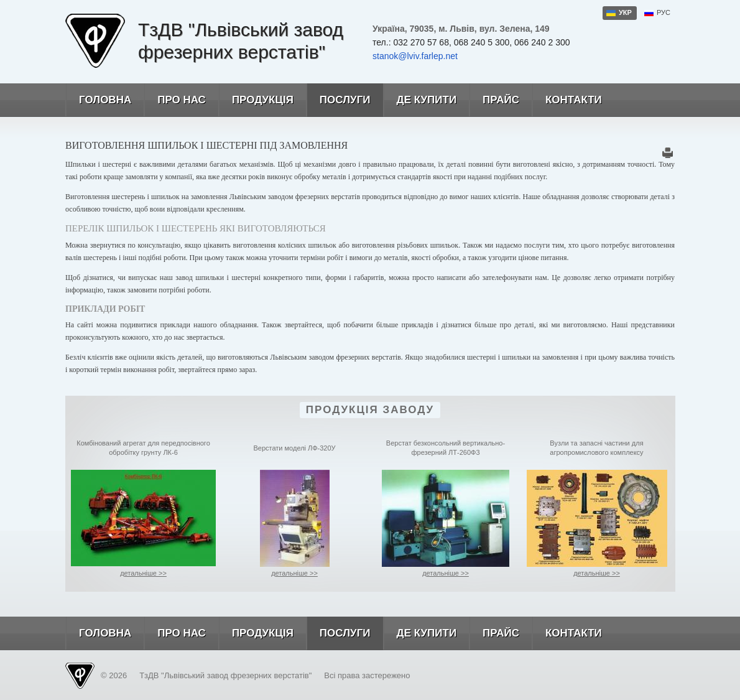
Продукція (256, 100)
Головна (98, 100)
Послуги (338, 100)
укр (625, 12)
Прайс (494, 100)
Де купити (420, 100)
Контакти (567, 100)
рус (664, 12)
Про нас (175, 100)
